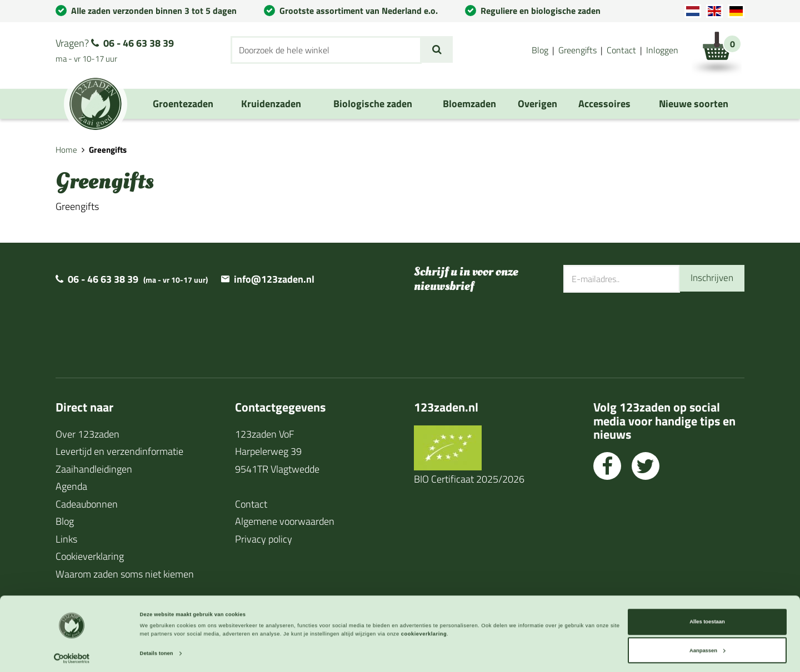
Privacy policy (264, 539)
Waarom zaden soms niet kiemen (125, 574)
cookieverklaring (424, 629)
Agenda (71, 486)
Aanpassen (707, 646)
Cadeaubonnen (87, 504)
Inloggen (662, 50)
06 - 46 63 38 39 (139, 43)
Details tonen (157, 649)
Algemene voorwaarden (285, 521)
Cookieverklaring (90, 556)
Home (66, 150)
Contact (621, 50)
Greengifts (577, 50)
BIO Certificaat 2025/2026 (469, 479)
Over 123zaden (87, 434)
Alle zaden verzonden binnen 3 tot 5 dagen (154, 11)
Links (66, 539)
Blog (540, 50)
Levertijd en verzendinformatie (119, 451)
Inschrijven (711, 279)
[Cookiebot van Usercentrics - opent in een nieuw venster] (72, 653)
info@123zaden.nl (274, 279)
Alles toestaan (707, 617)
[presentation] (648, 328)
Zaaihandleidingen (94, 469)
